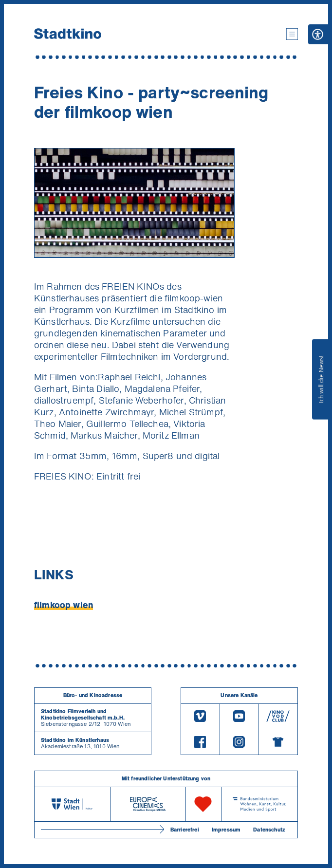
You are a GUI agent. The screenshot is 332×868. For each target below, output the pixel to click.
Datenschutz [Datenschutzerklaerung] (269, 830)
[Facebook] (200, 742)
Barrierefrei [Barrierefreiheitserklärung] (185, 830)
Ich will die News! (321, 379)
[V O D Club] (278, 716)
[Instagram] (239, 742)
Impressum (226, 830)
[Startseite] (68, 34)
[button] (292, 34)
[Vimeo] (200, 716)
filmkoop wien (64, 605)
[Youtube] (239, 716)
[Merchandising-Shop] (278, 742)
